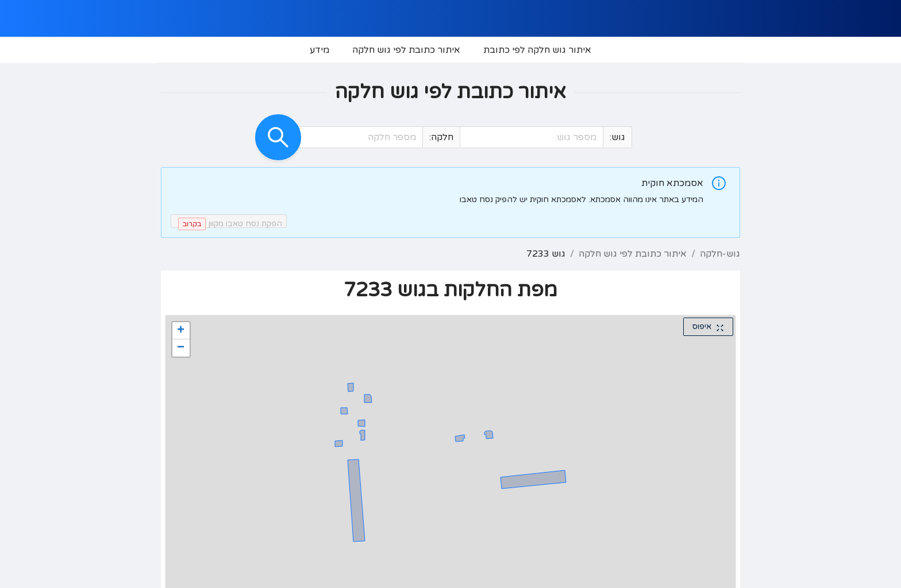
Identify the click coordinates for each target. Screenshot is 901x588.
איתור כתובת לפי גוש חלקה (633, 254)
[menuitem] (537, 50)
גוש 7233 (546, 254)
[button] (470, 138)
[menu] (450, 50)
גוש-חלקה (720, 254)
